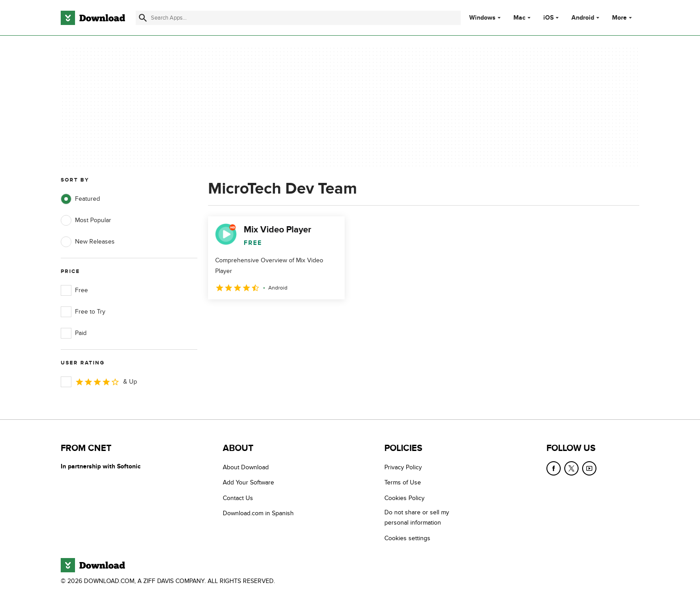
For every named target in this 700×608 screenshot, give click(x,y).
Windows (482, 18)
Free (74, 290)
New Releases (88, 242)
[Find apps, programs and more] (298, 18)
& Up (99, 382)
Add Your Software (248, 482)
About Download (246, 467)
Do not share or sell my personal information (417, 517)
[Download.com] (93, 18)
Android (583, 18)
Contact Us (238, 498)
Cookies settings (407, 538)
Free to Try (83, 312)
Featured (80, 199)
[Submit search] (143, 18)
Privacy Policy (403, 467)
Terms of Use (403, 482)
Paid (74, 333)
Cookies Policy (404, 498)
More (623, 18)
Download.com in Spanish (258, 513)
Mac (519, 18)
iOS (548, 18)
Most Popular (86, 220)
